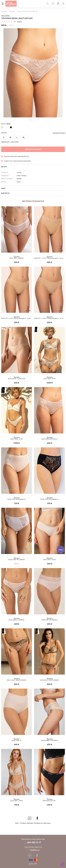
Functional (5, 16)
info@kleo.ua (35, 850)
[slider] (7, 22)
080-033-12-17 (34, 843)
